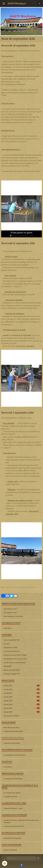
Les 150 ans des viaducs (12, 793)
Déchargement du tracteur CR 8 (15, 659)
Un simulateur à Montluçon (13, 779)
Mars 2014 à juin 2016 (11, 727)
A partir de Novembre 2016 (13, 731)
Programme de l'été (10, 796)
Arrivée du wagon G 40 (12, 674)
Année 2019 (21, 701)
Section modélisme (10, 850)
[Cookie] (5, 863)
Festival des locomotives (12, 838)
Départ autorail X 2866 (12, 670)
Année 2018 (21, 697)
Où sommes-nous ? (10, 612)
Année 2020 (21, 704)
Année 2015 (21, 686)
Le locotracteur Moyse (12, 651)
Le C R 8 (6, 644)
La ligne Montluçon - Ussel (13, 808)
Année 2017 (21, 693)
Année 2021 (21, 708)
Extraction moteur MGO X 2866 (15, 655)
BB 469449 (8, 666)
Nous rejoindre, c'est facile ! (13, 616)
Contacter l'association (12, 743)
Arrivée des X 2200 (10, 647)
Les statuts (8, 767)
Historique (7, 628)
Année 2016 (21, 689)
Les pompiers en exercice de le (15, 755)
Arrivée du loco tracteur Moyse (15, 662)
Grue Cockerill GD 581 (12, 640)
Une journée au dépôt (11, 716)
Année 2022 (21, 712)
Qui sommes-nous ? (11, 609)
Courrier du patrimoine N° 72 (14, 826)
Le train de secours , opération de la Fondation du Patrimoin (21, 821)
